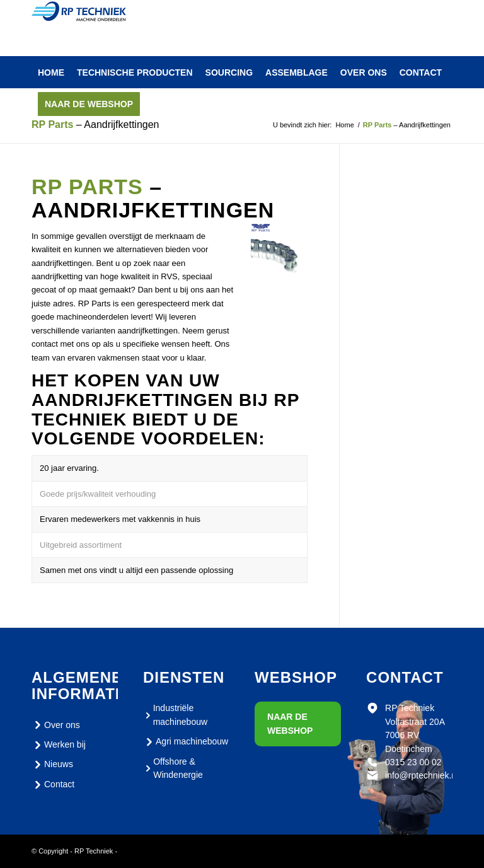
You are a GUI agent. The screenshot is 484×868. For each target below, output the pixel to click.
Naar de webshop (290, 723)
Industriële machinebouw (175, 715)
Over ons (56, 725)
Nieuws (52, 765)
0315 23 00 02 (413, 762)
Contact (53, 785)
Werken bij (59, 745)
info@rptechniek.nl (422, 775)
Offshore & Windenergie (173, 768)
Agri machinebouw (186, 742)
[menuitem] (51, 72)
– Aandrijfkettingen (95, 124)
